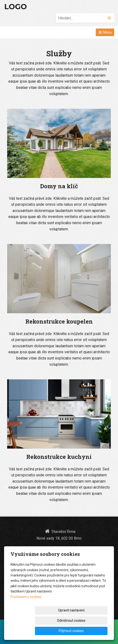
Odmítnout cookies (89, 621)
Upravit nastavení (50, 621)
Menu (105, 32)
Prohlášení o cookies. (26, 607)
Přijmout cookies (89, 631)
